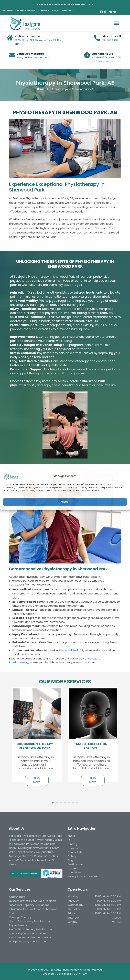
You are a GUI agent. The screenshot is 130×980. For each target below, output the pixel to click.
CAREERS (44, 11)
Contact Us (75, 852)
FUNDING (67, 11)
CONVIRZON (80, 974)
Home (41, 89)
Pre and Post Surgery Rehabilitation (31, 929)
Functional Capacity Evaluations (29, 905)
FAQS (56, 11)
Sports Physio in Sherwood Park (28, 933)
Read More (37, 780)
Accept (65, 502)
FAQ (70, 840)
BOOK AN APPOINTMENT (25, 874)
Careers (73, 848)
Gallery (72, 856)
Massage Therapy (20, 917)
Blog (70, 860)
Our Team (74, 868)
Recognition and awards (83, 876)
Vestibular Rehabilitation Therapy (30, 937)
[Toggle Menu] (117, 19)
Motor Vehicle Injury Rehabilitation (30, 921)
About (71, 836)
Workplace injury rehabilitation (28, 941)
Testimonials (76, 864)
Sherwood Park (68, 650)
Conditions (74, 872)
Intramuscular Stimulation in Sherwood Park (33, 911)
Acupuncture (17, 897)
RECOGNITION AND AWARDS (19, 11)
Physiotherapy (18, 925)
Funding (72, 844)
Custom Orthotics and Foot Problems (33, 901)
